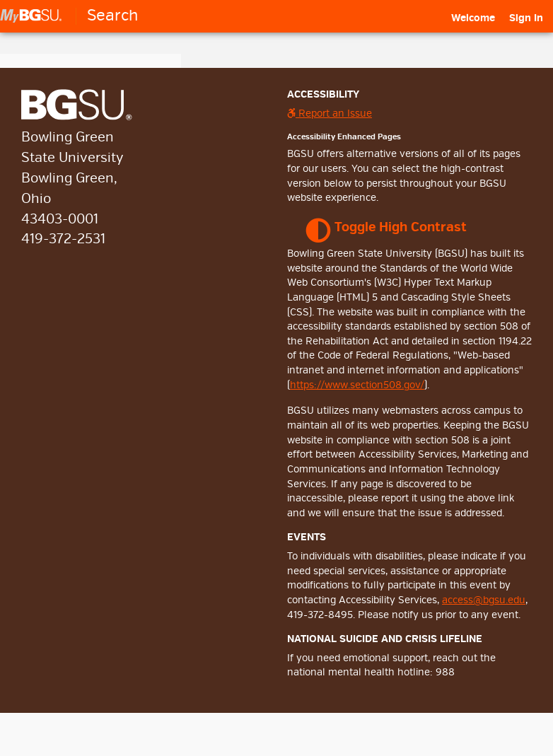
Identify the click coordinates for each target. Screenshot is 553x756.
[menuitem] (473, 18)
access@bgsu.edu (484, 600)
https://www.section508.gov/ (357, 385)
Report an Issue (330, 114)
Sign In (526, 18)
